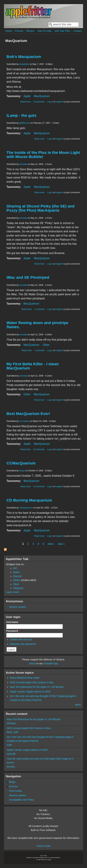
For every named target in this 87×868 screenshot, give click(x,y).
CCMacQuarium (21, 463)
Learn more (13, 592)
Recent (30, 31)
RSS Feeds (16, 791)
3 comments (39, 102)
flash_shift (13, 732)
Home (9, 31)
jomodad (23, 164)
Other (46, 345)
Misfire (17, 580)
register (59, 102)
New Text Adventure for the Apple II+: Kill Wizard (37, 687)
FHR (10, 745)
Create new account (21, 639)
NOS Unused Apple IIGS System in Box (32, 682)
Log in (50, 102)
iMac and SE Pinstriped (28, 277)
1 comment (40, 309)
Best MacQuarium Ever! (28, 414)
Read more (26, 102)
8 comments (39, 449)
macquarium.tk (26, 508)
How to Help (43, 846)
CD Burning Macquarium (29, 500)
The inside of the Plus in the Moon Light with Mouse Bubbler (43, 155)
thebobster (24, 64)
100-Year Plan (62, 31)
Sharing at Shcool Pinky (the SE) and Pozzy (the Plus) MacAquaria (41, 208)
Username (13, 622)
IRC (15, 568)
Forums (19, 31)
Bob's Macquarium (24, 57)
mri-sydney (24, 421)
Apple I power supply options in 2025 (30, 692)
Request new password (23, 644)
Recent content (18, 607)
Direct (32, 663)
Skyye (22, 471)
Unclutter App (51, 663)
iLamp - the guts (22, 115)
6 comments (39, 487)
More (78, 705)
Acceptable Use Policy (22, 800)
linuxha (11, 767)
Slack (16, 584)
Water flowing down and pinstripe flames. (37, 325)
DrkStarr (12, 723)
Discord (17, 576)
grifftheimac (25, 123)
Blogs (12, 782)
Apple (27, 96)
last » (61, 544)
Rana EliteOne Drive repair (25, 678)
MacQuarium (42, 96)
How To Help (44, 31)
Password (13, 631)
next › (51, 544)
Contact (77, 31)
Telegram (18, 588)
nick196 (11, 754)
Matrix (17, 572)
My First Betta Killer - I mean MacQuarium (33, 366)
